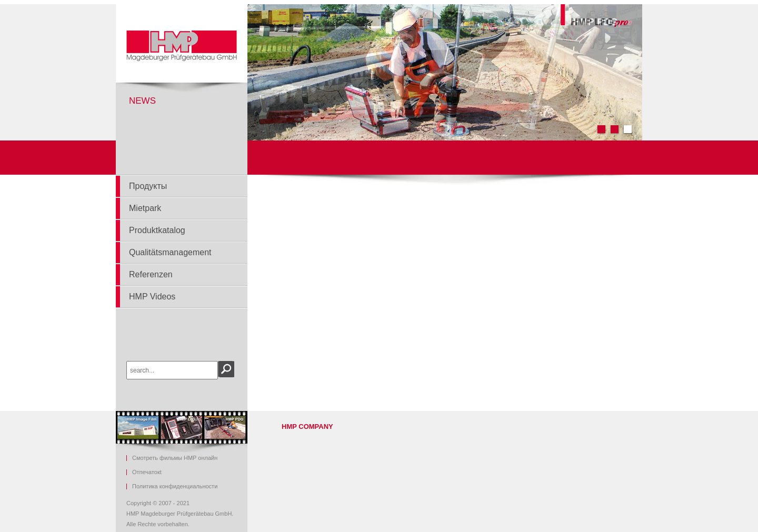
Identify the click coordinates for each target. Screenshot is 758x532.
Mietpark (145, 208)
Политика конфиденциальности (175, 486)
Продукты (148, 186)
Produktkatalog (157, 230)
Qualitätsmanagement (170, 252)
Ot (147, 472)
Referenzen (151, 274)
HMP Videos (152, 297)
